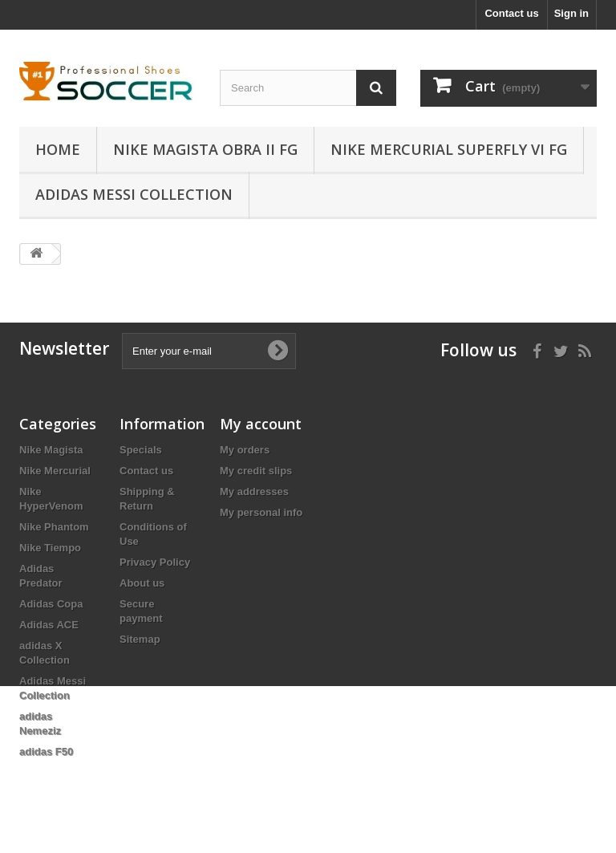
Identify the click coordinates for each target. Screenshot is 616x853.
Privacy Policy (155, 562)
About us (142, 583)
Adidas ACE (49, 625)
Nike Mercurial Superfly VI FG (449, 149)
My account (261, 424)
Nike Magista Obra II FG (205, 149)
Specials (141, 450)
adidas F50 (46, 751)
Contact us (511, 13)
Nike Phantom (54, 527)
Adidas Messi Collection (134, 194)
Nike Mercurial (55, 471)
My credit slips (256, 471)
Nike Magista (51, 450)
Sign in (571, 13)
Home (58, 149)
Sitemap (140, 639)
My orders (245, 450)
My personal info (261, 512)
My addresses (254, 491)
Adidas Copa (51, 604)
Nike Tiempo (50, 548)
